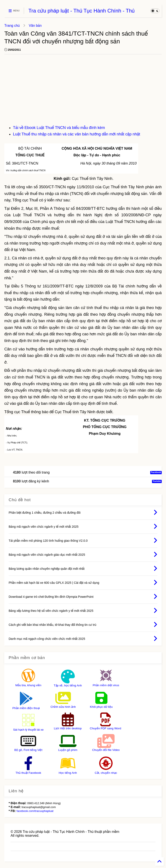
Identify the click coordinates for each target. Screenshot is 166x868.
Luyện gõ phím (68, 750)
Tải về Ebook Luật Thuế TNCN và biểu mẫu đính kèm (59, 128)
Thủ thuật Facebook (28, 773)
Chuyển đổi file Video (106, 750)
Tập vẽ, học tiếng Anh (68, 685)
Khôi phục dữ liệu (101, 707)
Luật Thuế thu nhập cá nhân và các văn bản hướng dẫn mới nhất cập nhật (77, 134)
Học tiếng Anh (68, 773)
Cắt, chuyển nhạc (106, 773)
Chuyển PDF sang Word (106, 728)
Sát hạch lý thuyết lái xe (28, 730)
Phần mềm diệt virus (106, 685)
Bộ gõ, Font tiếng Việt (28, 750)
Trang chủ (12, 26)
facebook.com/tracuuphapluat (35, 811)
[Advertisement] (83, 92)
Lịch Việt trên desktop (68, 728)
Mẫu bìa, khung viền (28, 685)
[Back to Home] (160, 862)
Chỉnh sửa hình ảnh (63, 707)
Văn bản (35, 26)
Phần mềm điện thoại (26, 708)
